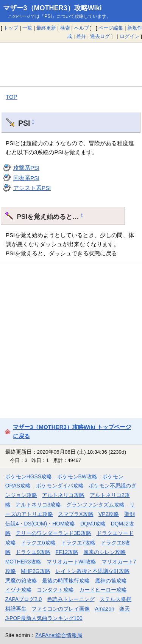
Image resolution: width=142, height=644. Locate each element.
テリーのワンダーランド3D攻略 (53, 533)
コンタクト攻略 (55, 590)
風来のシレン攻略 (105, 552)
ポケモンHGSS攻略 (29, 476)
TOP (12, 97)
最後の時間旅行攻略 (66, 581)
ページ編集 (111, 28)
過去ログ (100, 36)
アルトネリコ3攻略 (38, 505)
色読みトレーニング (71, 599)
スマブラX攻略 (76, 514)
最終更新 (46, 28)
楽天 (125, 609)
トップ (11, 28)
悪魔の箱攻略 (21, 581)
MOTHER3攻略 (23, 562)
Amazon (105, 609)
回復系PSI (26, 178)
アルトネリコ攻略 (63, 495)
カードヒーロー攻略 (103, 590)
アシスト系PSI (32, 188)
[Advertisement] (71, 64)
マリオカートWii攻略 (71, 562)
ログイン (130, 36)
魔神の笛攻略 (111, 581)
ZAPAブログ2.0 (23, 599)
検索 (65, 28)
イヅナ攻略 (19, 590)
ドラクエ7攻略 (78, 543)
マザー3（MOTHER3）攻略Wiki (52, 8)
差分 (81, 36)
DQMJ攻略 (93, 524)
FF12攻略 (67, 552)
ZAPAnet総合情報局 (59, 635)
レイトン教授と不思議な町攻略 (92, 571)
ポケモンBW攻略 (77, 476)
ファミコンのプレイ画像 (61, 609)
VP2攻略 (109, 514)
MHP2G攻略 (35, 571)
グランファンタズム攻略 (95, 505)
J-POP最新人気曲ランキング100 (44, 618)
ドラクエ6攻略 (38, 543)
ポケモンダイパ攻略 (60, 486)
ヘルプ (82, 28)
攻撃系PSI (26, 168)
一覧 (27, 28)
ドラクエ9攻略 (33, 552)
